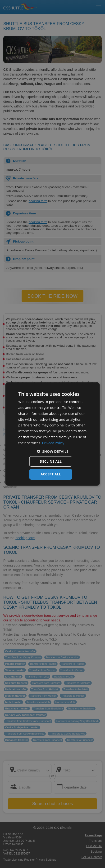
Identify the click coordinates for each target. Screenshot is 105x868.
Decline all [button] (51, 461)
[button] (52, 451)
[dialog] (52, 434)
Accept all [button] (51, 474)
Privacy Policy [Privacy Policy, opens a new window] (53, 443)
